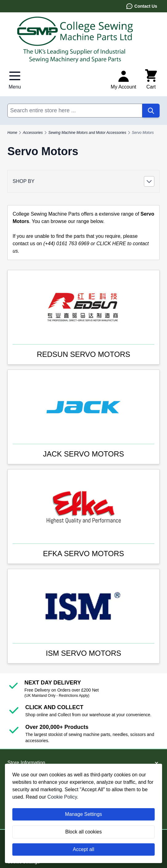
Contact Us (141, 6)
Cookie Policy (62, 797)
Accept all (83, 849)
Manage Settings (83, 814)
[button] (83, 181)
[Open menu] (15, 80)
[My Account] (123, 80)
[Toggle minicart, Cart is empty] (151, 80)
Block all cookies (83, 832)
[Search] (151, 111)
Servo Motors (143, 133)
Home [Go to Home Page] (12, 133)
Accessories (33, 133)
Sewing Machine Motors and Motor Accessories (87, 133)
